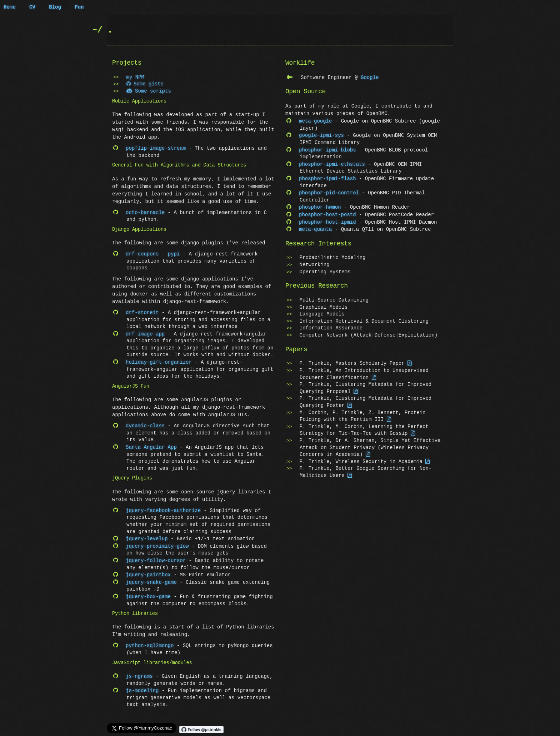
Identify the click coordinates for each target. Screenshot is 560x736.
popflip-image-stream (156, 148)
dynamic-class (145, 424)
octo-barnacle (145, 212)
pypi (174, 253)
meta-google (315, 121)
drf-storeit (142, 311)
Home (10, 7)
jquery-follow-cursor (156, 556)
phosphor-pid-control (329, 191)
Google (370, 77)
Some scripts (149, 91)
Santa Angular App (151, 445)
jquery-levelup (147, 535)
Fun (79, 7)
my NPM (135, 77)
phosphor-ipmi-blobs (327, 149)
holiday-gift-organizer (159, 360)
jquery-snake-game (151, 578)
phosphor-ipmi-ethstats (332, 163)
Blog (55, 7)
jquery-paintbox (148, 570)
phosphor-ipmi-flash (327, 177)
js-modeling (142, 684)
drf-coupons (142, 253)
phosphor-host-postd (327, 212)
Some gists (145, 84)
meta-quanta (315, 226)
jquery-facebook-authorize (163, 508)
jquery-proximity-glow (157, 543)
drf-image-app (145, 332)
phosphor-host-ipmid (327, 219)
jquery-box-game (148, 591)
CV (32, 7)
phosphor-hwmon (320, 205)
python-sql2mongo (150, 640)
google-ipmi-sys (321, 135)
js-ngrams (139, 670)
